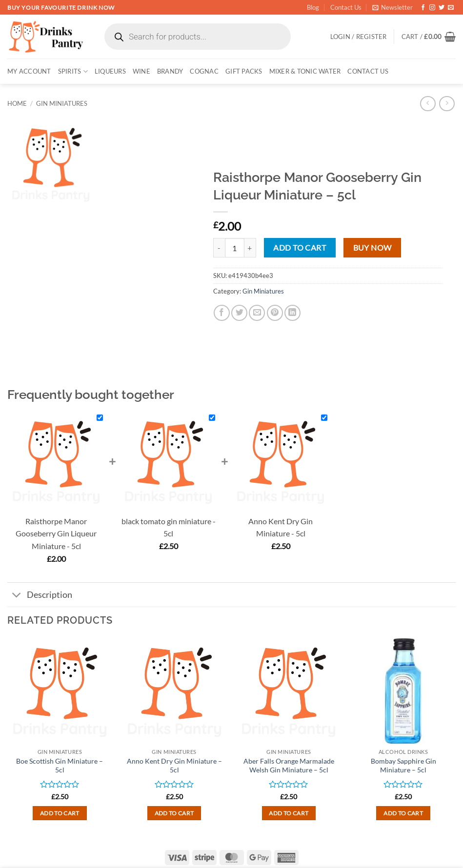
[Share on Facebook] (222, 313)
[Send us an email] (451, 8)
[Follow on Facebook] (423, 8)
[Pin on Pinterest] (275, 313)
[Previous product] (447, 104)
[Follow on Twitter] (442, 8)
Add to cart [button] (60, 813)
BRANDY (170, 71)
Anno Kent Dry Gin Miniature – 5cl (174, 766)
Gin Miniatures (62, 103)
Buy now (372, 248)
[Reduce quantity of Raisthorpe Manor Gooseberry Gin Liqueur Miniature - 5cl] (219, 248)
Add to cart (300, 248)
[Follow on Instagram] (432, 8)
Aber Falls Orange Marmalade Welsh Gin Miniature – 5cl (289, 766)
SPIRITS (73, 71)
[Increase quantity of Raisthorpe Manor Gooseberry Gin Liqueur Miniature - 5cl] (250, 248)
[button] (393, 7)
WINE (141, 71)
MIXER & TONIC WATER (305, 71)
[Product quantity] (235, 248)
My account (29, 71)
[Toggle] (17, 596)
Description (40, 596)
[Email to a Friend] (257, 313)
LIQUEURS (110, 71)
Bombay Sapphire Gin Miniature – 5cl (403, 766)
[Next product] (428, 104)
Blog (313, 7)
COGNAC (204, 71)
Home (17, 103)
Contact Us (346, 7)
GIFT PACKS (244, 71)
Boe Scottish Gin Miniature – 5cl (60, 766)
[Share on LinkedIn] (292, 313)
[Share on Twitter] (239, 313)
